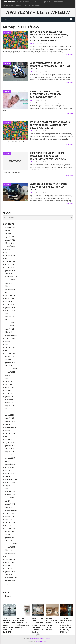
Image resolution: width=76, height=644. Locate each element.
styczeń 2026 (9, 237)
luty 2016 (8, 535)
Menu (6, 19)
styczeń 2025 (9, 268)
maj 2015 (8, 556)
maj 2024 (8, 292)
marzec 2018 (9, 467)
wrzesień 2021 (10, 372)
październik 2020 (11, 400)
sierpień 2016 (10, 516)
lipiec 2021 (9, 378)
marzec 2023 (9, 326)
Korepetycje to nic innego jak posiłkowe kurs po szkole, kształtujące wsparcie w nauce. (48, 156)
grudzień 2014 (10, 572)
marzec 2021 (9, 387)
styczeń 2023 (9, 329)
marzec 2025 (9, 265)
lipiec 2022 (9, 344)
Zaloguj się (9, 596)
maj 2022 (8, 350)
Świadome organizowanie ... (28, 2)
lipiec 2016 (9, 519)
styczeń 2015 (9, 568)
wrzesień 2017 (10, 483)
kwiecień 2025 (10, 261)
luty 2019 (8, 440)
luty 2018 (8, 470)
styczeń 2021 (9, 393)
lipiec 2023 (9, 314)
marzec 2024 (9, 298)
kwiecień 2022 (10, 354)
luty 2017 (8, 501)
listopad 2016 (10, 507)
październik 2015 (11, 544)
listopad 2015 (10, 541)
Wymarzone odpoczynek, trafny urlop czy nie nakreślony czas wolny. (49, 187)
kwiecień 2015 (10, 559)
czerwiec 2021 (10, 381)
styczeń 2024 (9, 304)
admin (32, 44)
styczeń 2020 (9, 418)
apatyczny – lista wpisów (38, 12)
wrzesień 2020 (10, 403)
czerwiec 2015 (10, 553)
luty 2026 (8, 234)
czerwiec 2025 (10, 255)
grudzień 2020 (10, 397)
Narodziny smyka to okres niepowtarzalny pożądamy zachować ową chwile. (46, 94)
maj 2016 (8, 526)
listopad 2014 (10, 575)
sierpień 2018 (10, 452)
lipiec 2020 (9, 409)
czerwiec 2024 (10, 289)
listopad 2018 (10, 449)
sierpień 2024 (10, 283)
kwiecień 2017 (10, 495)
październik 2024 (11, 277)
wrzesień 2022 (10, 338)
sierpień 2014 (10, 584)
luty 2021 (8, 390)
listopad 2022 (10, 332)
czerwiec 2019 (10, 433)
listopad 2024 (10, 274)
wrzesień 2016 (10, 513)
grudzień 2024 (10, 271)
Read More (69, 54)
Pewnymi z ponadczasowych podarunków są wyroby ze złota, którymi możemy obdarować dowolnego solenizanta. (49, 36)
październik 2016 (11, 510)
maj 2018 (8, 461)
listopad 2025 (10, 243)
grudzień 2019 (10, 421)
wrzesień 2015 (10, 547)
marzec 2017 (9, 498)
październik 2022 (11, 335)
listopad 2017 (10, 476)
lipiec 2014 (9, 587)
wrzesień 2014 (10, 581)
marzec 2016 (9, 532)
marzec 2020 (9, 415)
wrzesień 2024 (10, 280)
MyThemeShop (42, 641)
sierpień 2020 (10, 406)
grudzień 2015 (10, 538)
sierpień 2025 (10, 249)
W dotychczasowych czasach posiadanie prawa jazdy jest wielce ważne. (50, 66)
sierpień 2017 (10, 486)
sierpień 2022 (10, 341)
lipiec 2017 (9, 489)
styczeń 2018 (9, 473)
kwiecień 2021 (10, 384)
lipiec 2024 (9, 286)
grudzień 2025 (10, 240)
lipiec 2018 (9, 455)
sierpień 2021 (10, 375)
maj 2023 (8, 320)
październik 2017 (11, 479)
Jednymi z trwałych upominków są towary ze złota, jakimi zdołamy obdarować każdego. (50, 125)
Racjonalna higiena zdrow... (53, 2)
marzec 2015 (9, 562)
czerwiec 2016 (10, 522)
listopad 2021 (10, 366)
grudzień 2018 (10, 446)
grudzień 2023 (10, 308)
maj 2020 (8, 412)
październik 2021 (11, 369)
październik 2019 (11, 427)
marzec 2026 (9, 231)
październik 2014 (11, 578)
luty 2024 (8, 301)
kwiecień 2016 (10, 529)
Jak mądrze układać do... (35, 6)
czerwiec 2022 (10, 347)
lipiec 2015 (9, 550)
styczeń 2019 (9, 443)
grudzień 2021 (10, 363)
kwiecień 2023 (10, 323)
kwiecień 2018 (10, 464)
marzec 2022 (9, 357)
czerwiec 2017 (10, 492)
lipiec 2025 (9, 252)
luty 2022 (8, 360)
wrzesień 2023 (10, 311)
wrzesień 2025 (10, 246)
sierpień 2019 (10, 430)
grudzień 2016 (10, 504)
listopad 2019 (10, 424)
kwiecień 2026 (10, 228)
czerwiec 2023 (10, 317)
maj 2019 (8, 436)
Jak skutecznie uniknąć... (13, 6)
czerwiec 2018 (10, 458)
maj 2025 (8, 258)
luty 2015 (8, 565)
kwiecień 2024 (10, 295)
